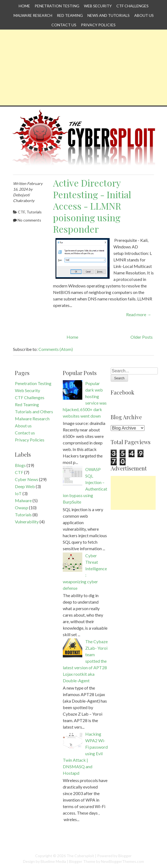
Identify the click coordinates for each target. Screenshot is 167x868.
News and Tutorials (109, 15)
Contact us (64, 25)
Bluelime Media (53, 861)
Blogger (125, 856)
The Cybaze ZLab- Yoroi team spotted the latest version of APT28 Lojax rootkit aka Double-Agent (85, 661)
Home (24, 6)
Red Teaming (70, 15)
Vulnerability (27, 522)
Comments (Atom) (56, 349)
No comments (29, 220)
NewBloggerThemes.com (122, 861)
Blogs (20, 465)
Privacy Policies (98, 25)
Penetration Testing (57, 6)
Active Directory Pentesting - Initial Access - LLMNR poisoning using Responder (92, 206)
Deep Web (25, 486)
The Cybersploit (80, 856)
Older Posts (142, 337)
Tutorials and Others (34, 411)
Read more (139, 314)
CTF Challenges (132, 6)
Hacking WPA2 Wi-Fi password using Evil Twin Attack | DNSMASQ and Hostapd (85, 753)
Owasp (22, 507)
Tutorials (34, 212)
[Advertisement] (83, 68)
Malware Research (33, 15)
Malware (23, 500)
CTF (21, 212)
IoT (18, 493)
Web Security (98, 6)
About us (144, 15)
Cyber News (27, 479)
